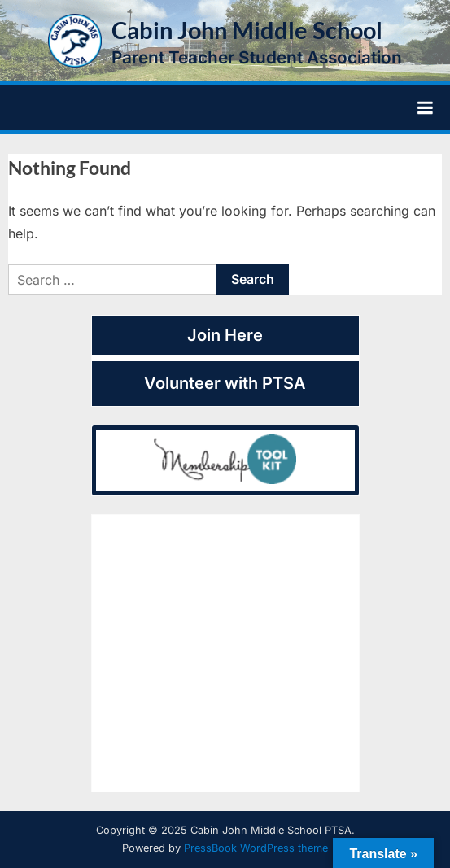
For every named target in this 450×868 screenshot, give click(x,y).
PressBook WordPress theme (256, 848)
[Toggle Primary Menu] (425, 108)
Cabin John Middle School (247, 30)
